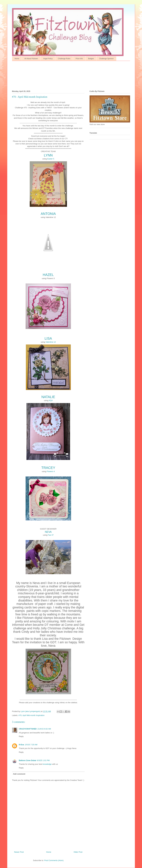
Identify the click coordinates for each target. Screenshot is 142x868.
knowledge (47, 764)
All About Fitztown (31, 59)
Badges (91, 59)
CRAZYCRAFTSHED (28, 729)
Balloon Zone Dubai (28, 760)
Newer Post (19, 852)
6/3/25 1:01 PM (43, 760)
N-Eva (22, 745)
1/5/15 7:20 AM (31, 745)
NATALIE (48, 397)
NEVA (48, 532)
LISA (48, 338)
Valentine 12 (51, 342)
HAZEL (48, 275)
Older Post (78, 852)
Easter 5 (51, 159)
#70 (20, 715)
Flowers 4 (51, 471)
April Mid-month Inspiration (33, 715)
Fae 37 (51, 535)
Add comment (19, 774)
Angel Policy (48, 59)
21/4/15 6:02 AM (44, 729)
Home (17, 59)
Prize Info (79, 59)
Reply (21, 736)
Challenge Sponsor (106, 59)
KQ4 (51, 400)
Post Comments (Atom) (54, 860)
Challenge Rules (64, 59)
